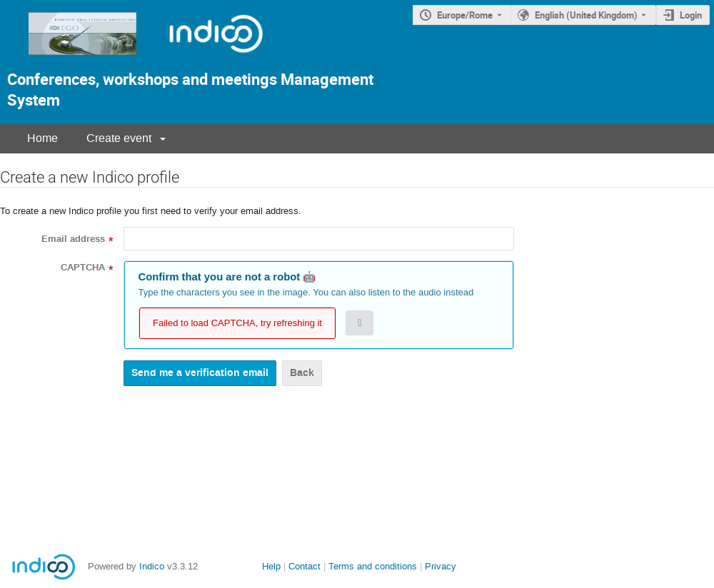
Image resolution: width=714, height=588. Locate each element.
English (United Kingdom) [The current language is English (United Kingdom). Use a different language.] (586, 15)
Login (691, 15)
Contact (305, 566)
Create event (119, 138)
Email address (73, 239)
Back (302, 373)
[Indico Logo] (201, 59)
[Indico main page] (70, 59)
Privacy (441, 566)
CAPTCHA (83, 268)
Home (42, 138)
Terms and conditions (373, 566)
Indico (152, 566)
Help (271, 566)
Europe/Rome (465, 15)
